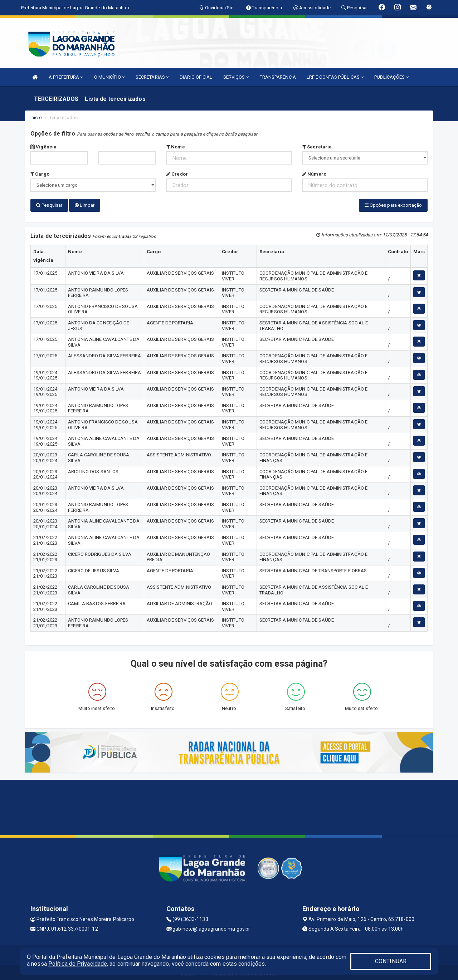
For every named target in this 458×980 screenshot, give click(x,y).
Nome (176, 147)
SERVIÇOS (236, 77)
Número (314, 174)
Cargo (40, 174)
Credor (177, 174)
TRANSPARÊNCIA (278, 77)
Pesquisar (49, 205)
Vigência (43, 147)
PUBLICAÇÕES (391, 77)
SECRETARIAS (152, 77)
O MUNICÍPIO (109, 77)
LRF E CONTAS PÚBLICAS (335, 77)
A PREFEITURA (66, 77)
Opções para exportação (393, 205)
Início (36, 117)
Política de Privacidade (78, 964)
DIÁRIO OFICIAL (196, 77)
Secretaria (317, 147)
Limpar (85, 205)
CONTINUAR (391, 961)
